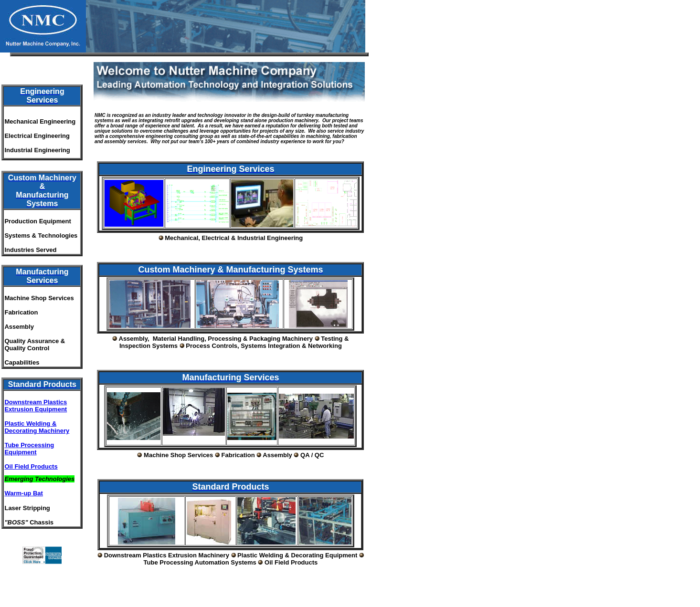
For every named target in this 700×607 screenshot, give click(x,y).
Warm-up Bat (23, 493)
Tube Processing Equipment (29, 449)
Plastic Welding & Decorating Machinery (37, 427)
